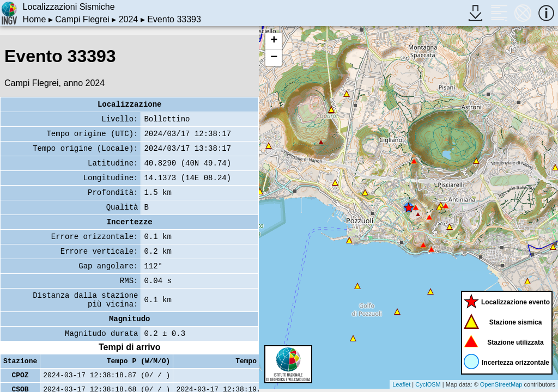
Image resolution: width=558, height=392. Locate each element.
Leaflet (401, 384)
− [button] (274, 58)
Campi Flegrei (82, 19)
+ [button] (274, 41)
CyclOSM (428, 384)
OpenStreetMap (501, 384)
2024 (129, 19)
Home (35, 19)
